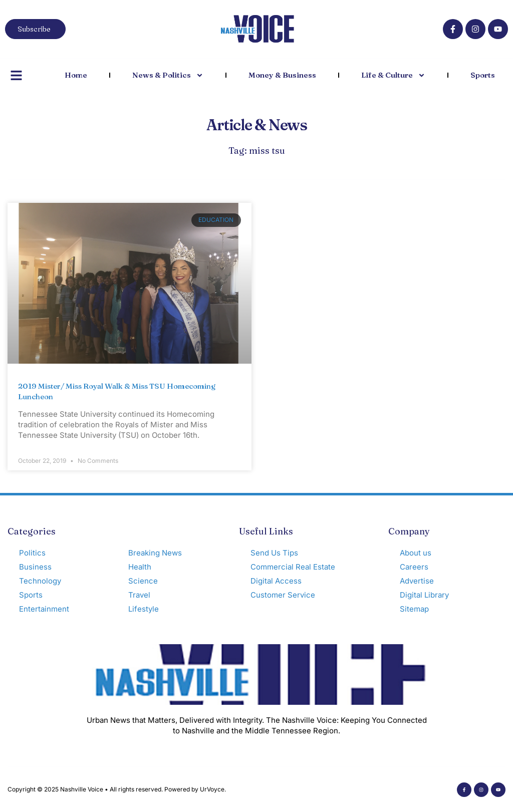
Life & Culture (393, 75)
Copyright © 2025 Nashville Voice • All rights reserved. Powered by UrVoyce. (117, 789)
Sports (483, 75)
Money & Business (282, 75)
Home (76, 75)
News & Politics (168, 75)
